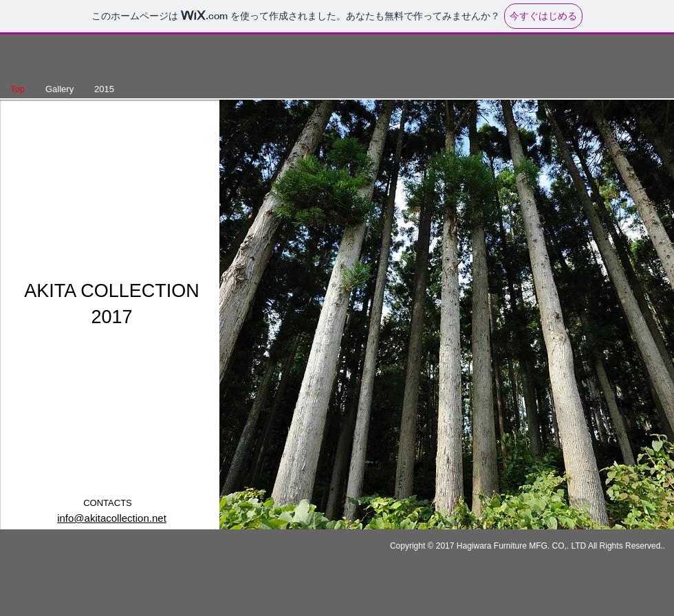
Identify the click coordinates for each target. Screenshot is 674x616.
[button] (447, 315)
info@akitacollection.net (112, 518)
